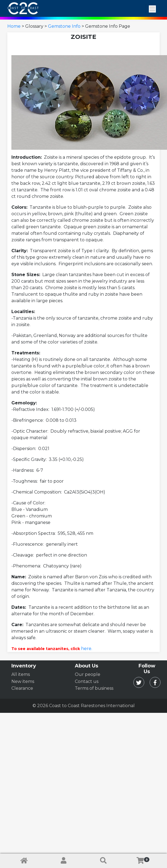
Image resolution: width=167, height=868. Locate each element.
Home (14, 26)
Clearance (22, 688)
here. (87, 649)
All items (21, 674)
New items (23, 681)
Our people (88, 674)
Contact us (87, 681)
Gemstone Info (64, 26)
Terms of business (94, 688)
